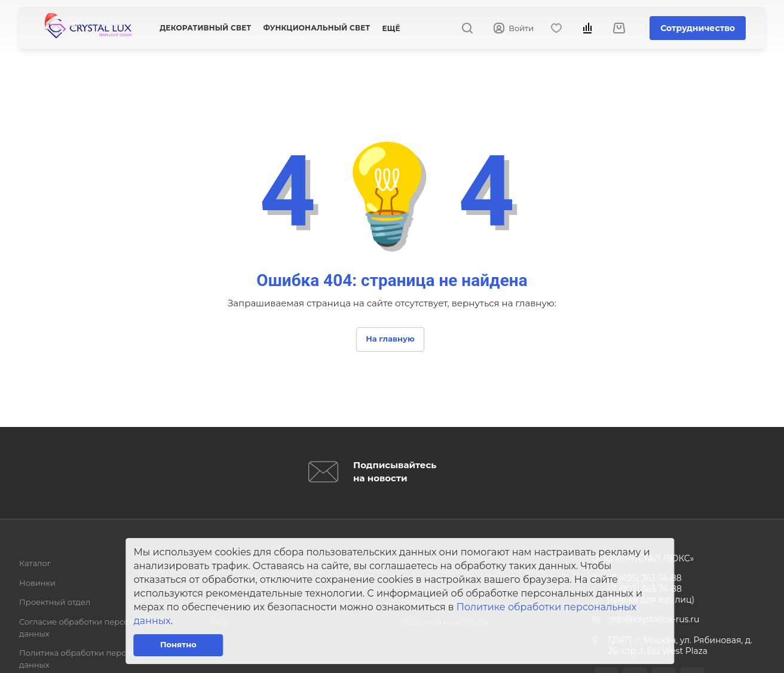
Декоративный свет (205, 28)
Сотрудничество (698, 28)
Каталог (35, 563)
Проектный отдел (55, 602)
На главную (390, 339)
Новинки (37, 583)
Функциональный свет (316, 28)
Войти (514, 28)
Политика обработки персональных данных (92, 659)
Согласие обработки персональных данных (91, 628)
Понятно (178, 644)
